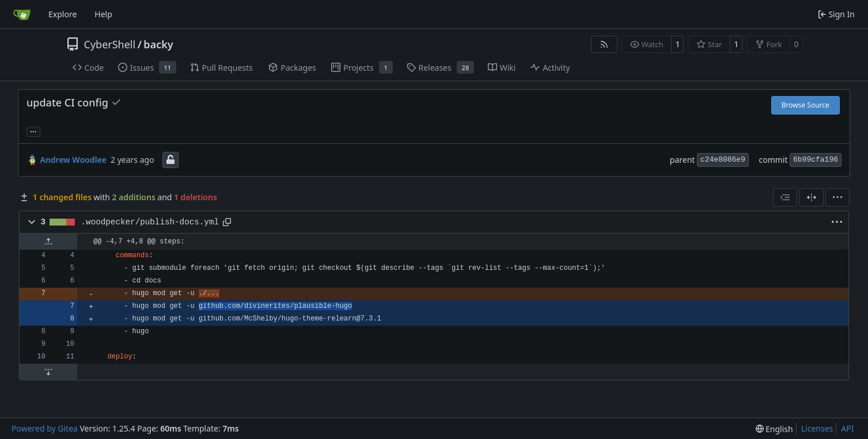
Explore (62, 14)
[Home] (22, 14)
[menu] (837, 197)
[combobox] (785, 197)
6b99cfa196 (816, 160)
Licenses (817, 428)
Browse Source (806, 105)
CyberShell (110, 44)
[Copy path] (227, 222)
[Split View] (812, 197)
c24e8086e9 (723, 160)
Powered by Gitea (45, 428)
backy (158, 44)
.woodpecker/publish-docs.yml (150, 222)
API (847, 428)
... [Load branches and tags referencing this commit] (33, 131)
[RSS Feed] (604, 44)
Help (103, 14)
